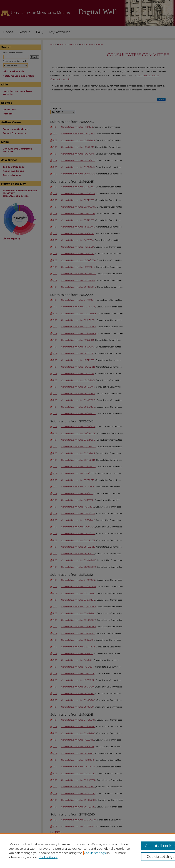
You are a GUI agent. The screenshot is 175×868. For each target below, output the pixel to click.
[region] (87, 851)
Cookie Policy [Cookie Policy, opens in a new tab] (48, 857)
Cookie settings (95, 853)
